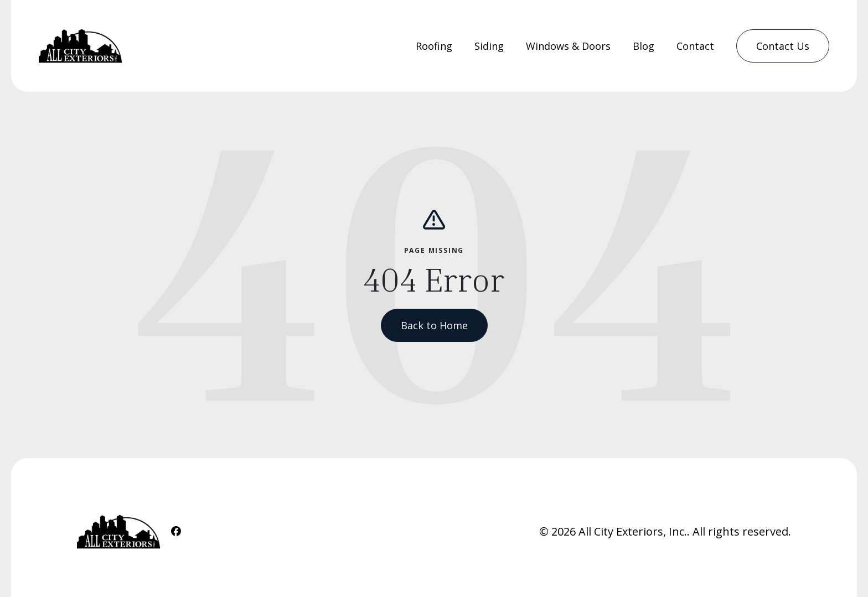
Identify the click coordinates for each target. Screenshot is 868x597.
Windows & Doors (568, 46)
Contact (695, 46)
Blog (644, 46)
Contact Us (783, 46)
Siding (489, 46)
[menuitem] (434, 46)
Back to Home (434, 325)
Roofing (434, 46)
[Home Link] (80, 46)
